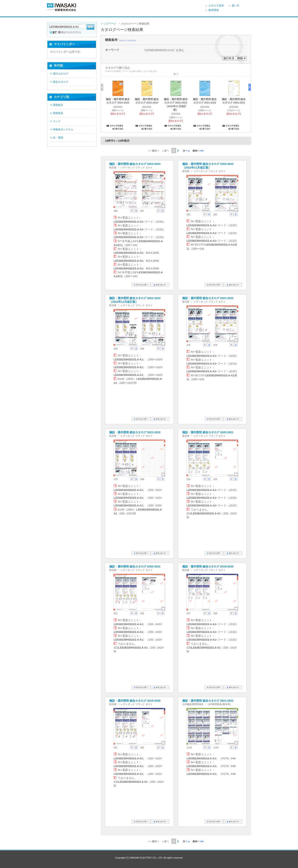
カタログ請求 (216, 6)
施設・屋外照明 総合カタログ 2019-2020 (208, 566)
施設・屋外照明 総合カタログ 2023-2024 (135, 164)
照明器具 (58, 113)
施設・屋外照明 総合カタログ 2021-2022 (208, 298)
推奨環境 (214, 10)
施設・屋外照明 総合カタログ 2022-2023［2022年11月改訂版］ (208, 166)
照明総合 (58, 105)
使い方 (236, 6)
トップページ (108, 24)
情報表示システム (63, 129)
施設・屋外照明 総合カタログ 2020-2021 (208, 432)
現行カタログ (61, 74)
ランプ (57, 121)
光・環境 (58, 138)
